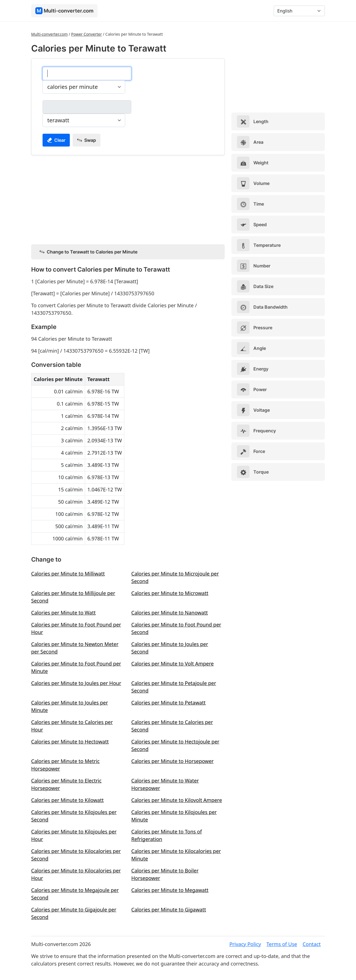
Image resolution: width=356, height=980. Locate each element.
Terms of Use (282, 944)
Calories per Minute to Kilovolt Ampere (177, 800)
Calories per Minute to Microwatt (170, 593)
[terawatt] (87, 107)
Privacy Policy (245, 944)
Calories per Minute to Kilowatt (67, 800)
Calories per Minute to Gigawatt (169, 910)
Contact (312, 944)
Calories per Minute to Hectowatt (70, 742)
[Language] (299, 11)
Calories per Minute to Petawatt (168, 703)
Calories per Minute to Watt (63, 613)
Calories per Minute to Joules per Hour (76, 683)
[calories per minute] (87, 74)
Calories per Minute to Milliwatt (68, 574)
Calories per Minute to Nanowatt (170, 613)
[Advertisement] (128, 199)
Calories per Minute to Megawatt (170, 890)
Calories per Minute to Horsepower (172, 761)
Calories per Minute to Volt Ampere (172, 664)
